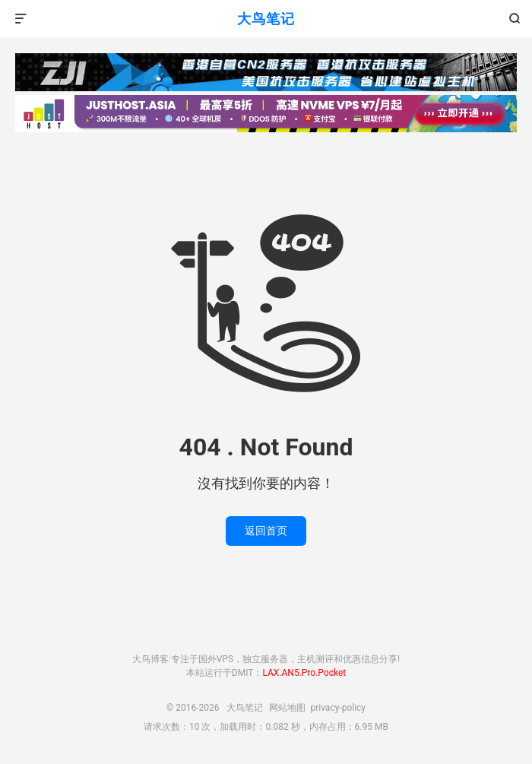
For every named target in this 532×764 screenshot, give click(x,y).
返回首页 (266, 531)
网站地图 (287, 708)
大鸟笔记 (266, 19)
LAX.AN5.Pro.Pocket (304, 673)
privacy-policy (338, 708)
